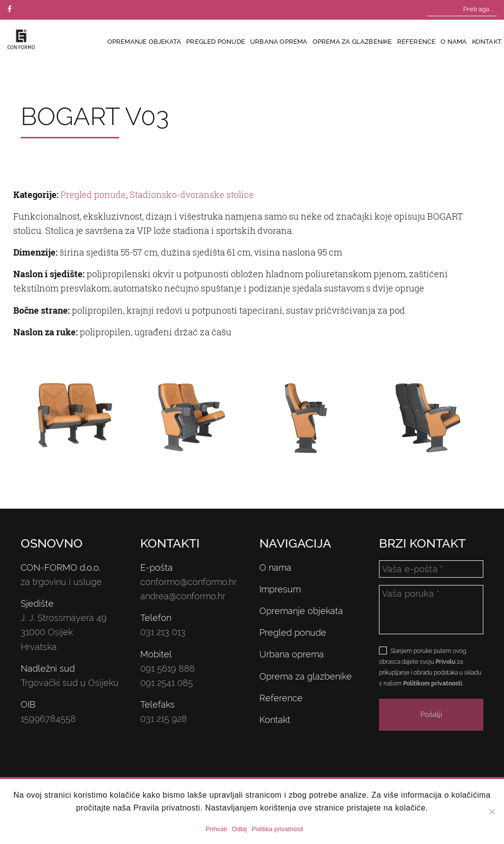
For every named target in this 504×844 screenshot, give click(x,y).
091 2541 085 (167, 683)
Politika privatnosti (277, 829)
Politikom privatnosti (433, 683)
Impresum (280, 589)
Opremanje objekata (144, 42)
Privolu (445, 662)
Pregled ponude (216, 42)
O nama (454, 42)
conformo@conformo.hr (189, 582)
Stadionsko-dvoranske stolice (192, 195)
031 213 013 (163, 632)
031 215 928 (164, 719)
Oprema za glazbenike (352, 42)
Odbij (239, 829)
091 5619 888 (168, 668)
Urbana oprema (279, 42)
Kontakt (487, 42)
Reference (417, 42)
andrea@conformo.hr (183, 596)
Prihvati (216, 829)
